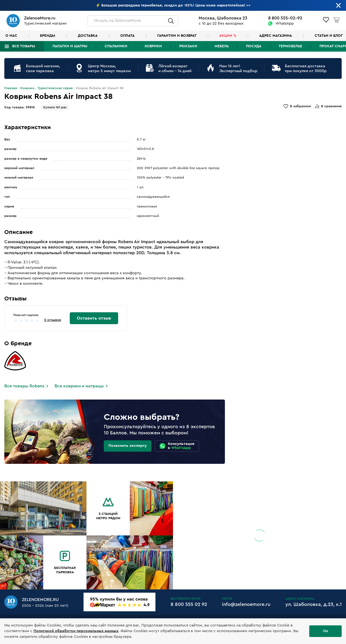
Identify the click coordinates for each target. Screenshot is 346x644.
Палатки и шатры (70, 46)
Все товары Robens (24, 386)
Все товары (24, 46)
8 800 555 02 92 (189, 604)
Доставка (88, 36)
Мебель (222, 46)
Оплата (127, 36)
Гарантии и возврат (177, 36)
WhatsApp (285, 24)
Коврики (153, 46)
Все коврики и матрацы (79, 386)
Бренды (48, 36)
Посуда (254, 46)
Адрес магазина (276, 36)
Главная (11, 88)
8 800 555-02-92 (285, 18)
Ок (326, 631)
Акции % (228, 36)
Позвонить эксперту (128, 446)
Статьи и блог (329, 36)
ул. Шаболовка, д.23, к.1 (314, 604)
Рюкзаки (188, 46)
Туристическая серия (55, 88)
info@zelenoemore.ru (246, 604)
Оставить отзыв (94, 318)
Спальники (116, 46)
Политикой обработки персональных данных (76, 631)
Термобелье (290, 46)
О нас (11, 36)
